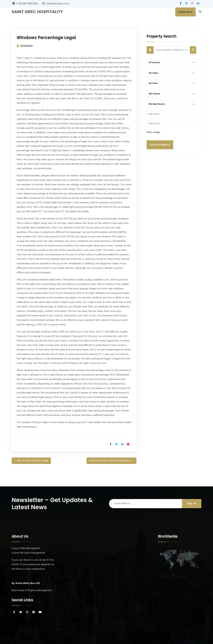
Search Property (160, 145)
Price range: (154, 132)
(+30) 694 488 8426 (27, 4)
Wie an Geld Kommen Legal (33, 461)
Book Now (185, 12)
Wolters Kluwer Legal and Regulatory (110, 461)
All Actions (154, 63)
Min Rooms (155, 94)
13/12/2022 (26, 46)
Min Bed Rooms (157, 104)
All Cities (153, 83)
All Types (154, 73)
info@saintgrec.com (58, 4)
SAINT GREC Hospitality (37, 12)
